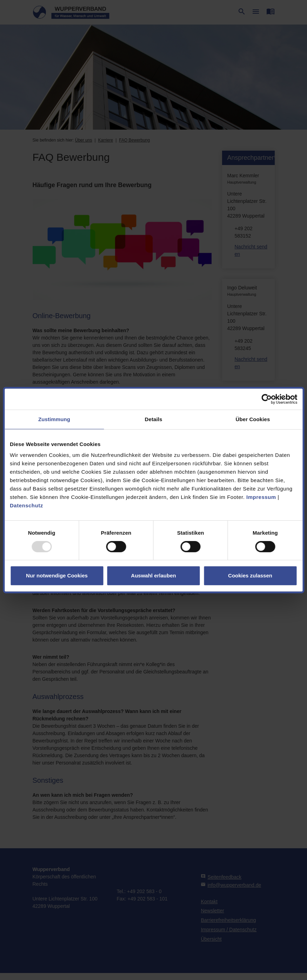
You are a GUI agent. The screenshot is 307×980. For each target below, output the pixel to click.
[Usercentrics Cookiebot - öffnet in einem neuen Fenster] (266, 399)
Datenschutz (26, 505)
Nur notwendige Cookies (57, 575)
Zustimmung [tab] (54, 419)
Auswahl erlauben (153, 575)
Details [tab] (154, 419)
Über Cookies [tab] (253, 419)
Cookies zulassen (250, 575)
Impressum (261, 497)
